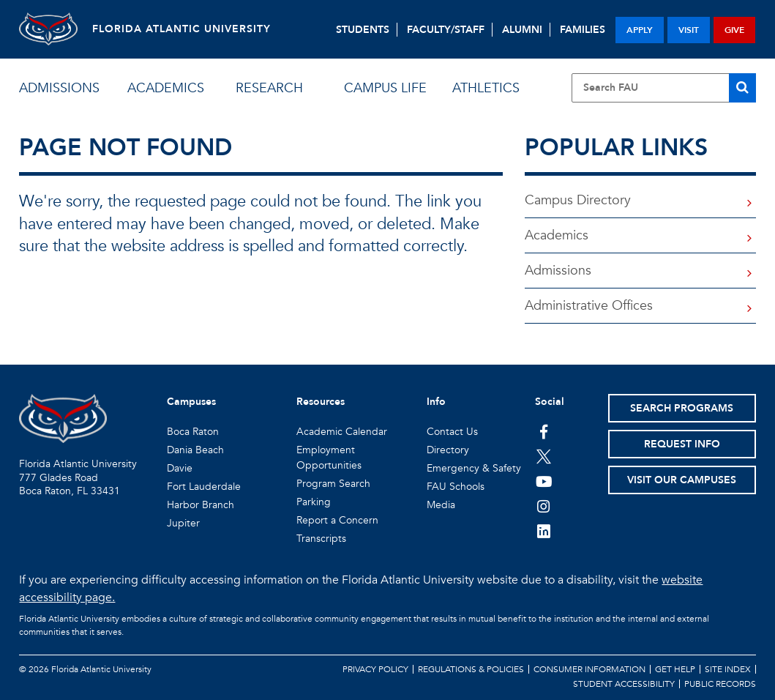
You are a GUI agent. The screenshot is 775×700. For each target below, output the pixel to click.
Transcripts (321, 539)
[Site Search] (664, 88)
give (734, 30)
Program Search (333, 484)
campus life (385, 88)
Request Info (682, 444)
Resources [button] (321, 402)
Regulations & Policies (471, 669)
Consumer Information (589, 669)
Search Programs (682, 408)
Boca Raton (193, 432)
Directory (448, 450)
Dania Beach (195, 450)
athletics (486, 88)
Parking (314, 502)
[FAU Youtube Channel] (544, 481)
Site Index (728, 669)
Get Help (675, 669)
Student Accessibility (624, 684)
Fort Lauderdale (204, 487)
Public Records (720, 684)
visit (689, 30)
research (269, 88)
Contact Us (452, 432)
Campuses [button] (191, 402)
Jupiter (183, 523)
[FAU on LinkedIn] (544, 531)
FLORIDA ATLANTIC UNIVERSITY (181, 29)
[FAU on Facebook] (544, 431)
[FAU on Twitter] (544, 456)
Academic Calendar (342, 432)
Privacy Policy (375, 669)
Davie (180, 468)
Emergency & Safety (474, 468)
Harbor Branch (201, 505)
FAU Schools (456, 487)
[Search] (742, 88)
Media (441, 505)
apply (640, 30)
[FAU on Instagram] (544, 506)
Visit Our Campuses (682, 480)
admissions (59, 88)
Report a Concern (337, 520)
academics (166, 88)
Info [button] (436, 402)
